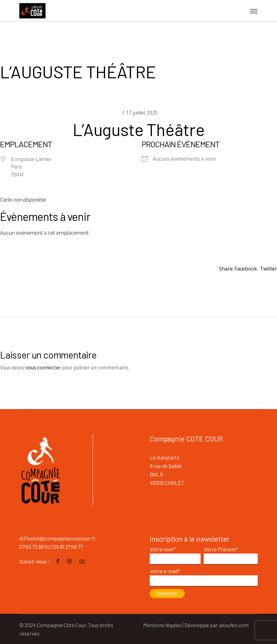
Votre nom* (175, 553)
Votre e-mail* (204, 575)
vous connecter (44, 367)
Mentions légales (162, 625)
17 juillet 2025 (142, 113)
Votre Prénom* (231, 553)
